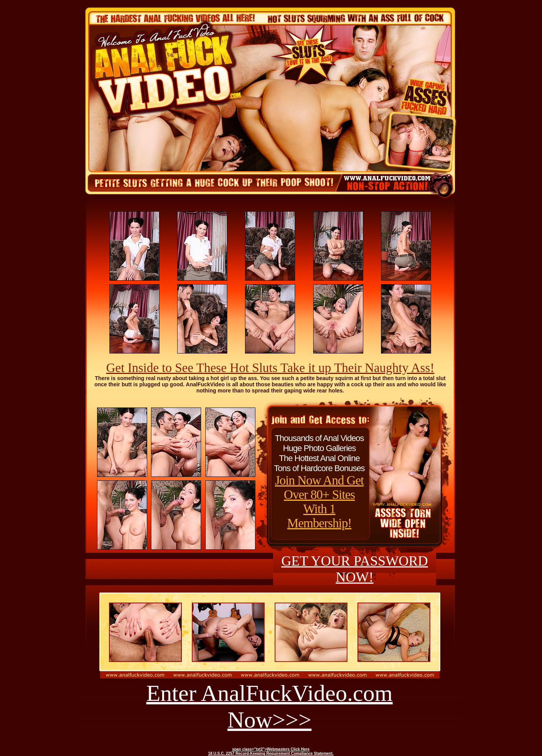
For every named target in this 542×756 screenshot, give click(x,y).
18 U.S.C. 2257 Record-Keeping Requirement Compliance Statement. (271, 753)
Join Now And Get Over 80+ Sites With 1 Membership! (320, 502)
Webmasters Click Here (288, 749)
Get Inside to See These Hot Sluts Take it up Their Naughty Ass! (270, 368)
